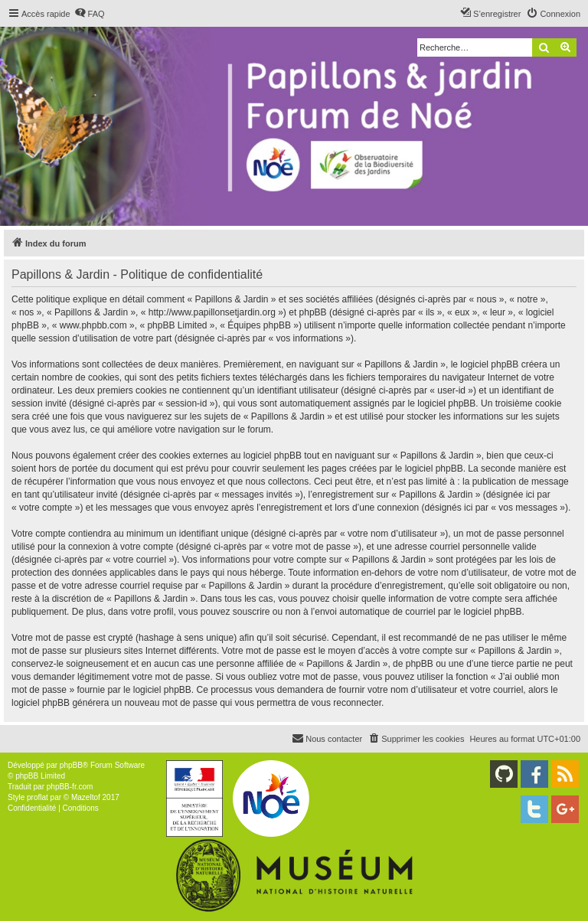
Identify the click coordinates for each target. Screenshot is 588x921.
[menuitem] (90, 14)
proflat (38, 797)
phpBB (71, 765)
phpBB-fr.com (70, 787)
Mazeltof (86, 797)
